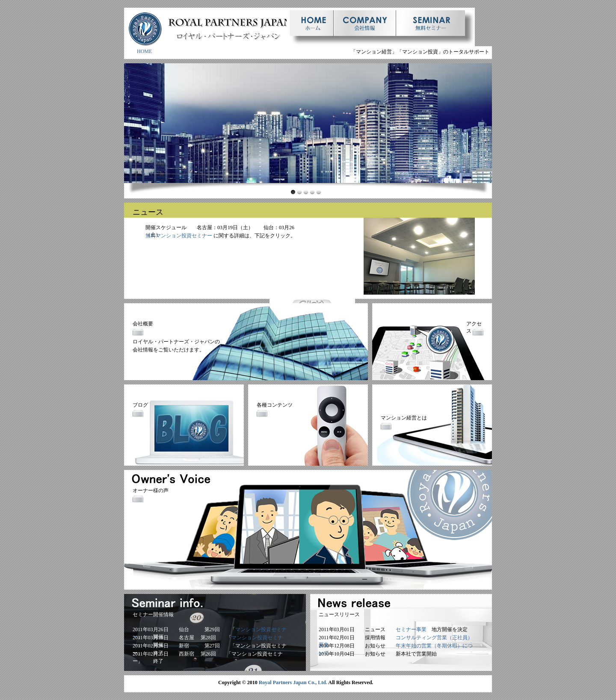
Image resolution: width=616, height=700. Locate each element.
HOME (144, 51)
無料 (151, 236)
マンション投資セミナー (184, 236)
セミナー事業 (411, 629)
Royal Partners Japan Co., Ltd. (293, 682)
